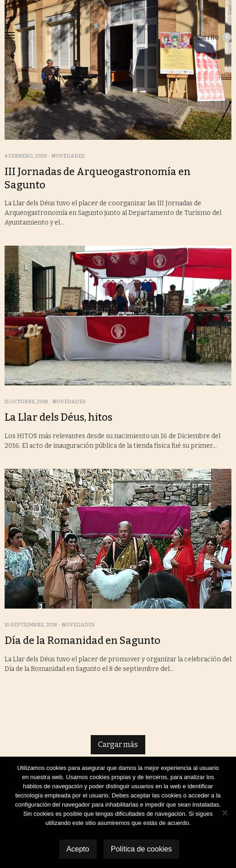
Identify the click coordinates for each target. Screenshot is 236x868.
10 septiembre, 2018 (31, 625)
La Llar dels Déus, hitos (58, 417)
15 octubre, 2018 (26, 402)
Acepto (78, 849)
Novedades (68, 156)
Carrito (214, 37)
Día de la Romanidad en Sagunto (82, 640)
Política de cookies (141, 849)
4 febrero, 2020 (26, 156)
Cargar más (118, 744)
